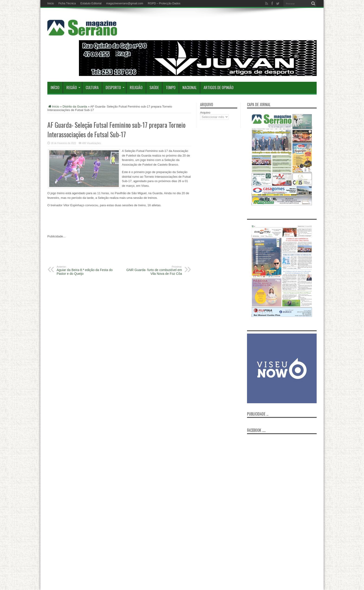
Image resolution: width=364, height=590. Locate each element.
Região (73, 88)
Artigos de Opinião (219, 88)
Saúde (154, 88)
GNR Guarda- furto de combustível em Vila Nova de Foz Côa (154, 270)
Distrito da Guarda (75, 107)
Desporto (115, 88)
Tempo (171, 88)
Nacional (190, 88)
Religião (136, 88)
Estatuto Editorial (91, 3)
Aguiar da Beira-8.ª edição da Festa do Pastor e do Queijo (85, 270)
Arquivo (205, 113)
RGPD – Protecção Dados (164, 3)
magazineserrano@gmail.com (125, 3)
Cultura (92, 88)
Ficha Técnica (67, 3)
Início (55, 88)
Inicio (51, 3)
